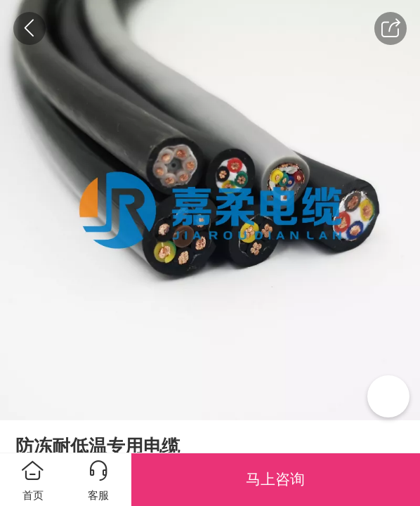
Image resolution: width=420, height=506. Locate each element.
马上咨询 (275, 479)
